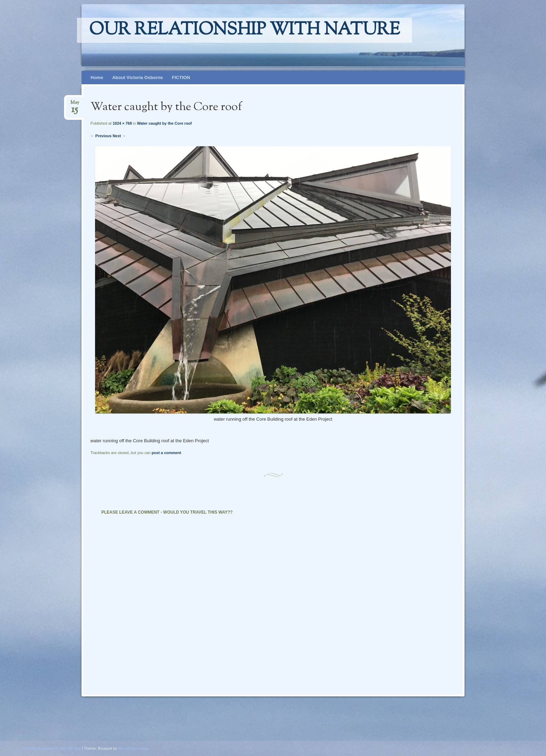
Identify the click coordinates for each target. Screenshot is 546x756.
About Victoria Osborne (138, 77)
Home (97, 77)
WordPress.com (133, 748)
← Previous (101, 136)
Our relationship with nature (244, 30)
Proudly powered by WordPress (52, 748)
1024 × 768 (122, 123)
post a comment (166, 453)
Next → (119, 136)
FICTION (181, 77)
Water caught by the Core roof (164, 123)
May (75, 105)
